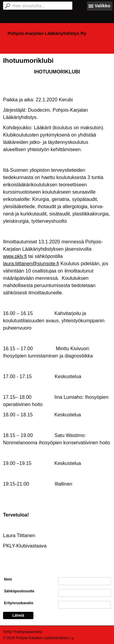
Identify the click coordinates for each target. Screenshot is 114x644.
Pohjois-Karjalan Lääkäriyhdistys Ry (47, 33)
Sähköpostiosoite (19, 591)
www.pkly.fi (15, 256)
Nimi (8, 579)
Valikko (102, 6)
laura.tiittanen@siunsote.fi (31, 264)
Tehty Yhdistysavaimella (22, 632)
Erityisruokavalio (19, 603)
